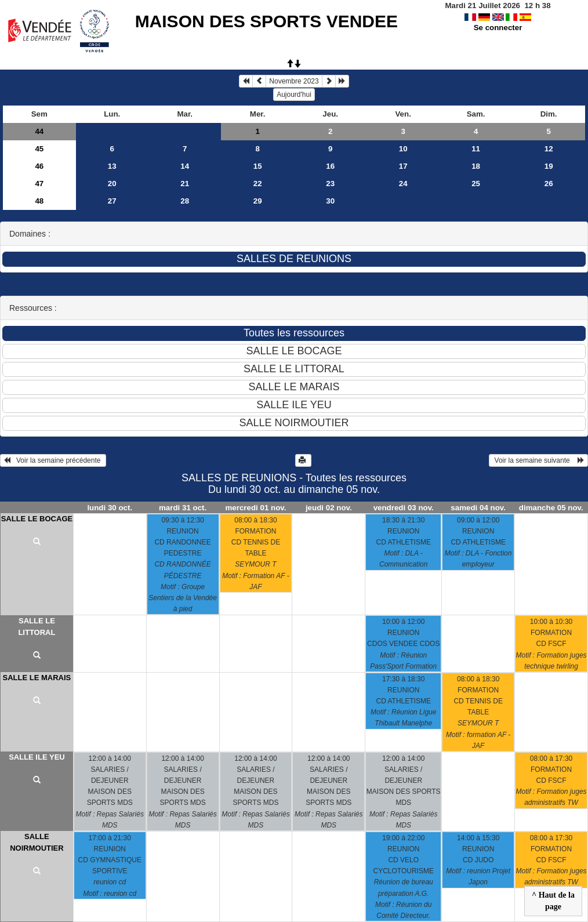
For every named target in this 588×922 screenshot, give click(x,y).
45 (39, 149)
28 (185, 201)
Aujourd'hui (294, 95)
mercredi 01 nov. (255, 508)
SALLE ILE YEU (37, 757)
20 (112, 184)
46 (39, 166)
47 (39, 184)
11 (476, 149)
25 (476, 184)
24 (403, 184)
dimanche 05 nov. (551, 508)
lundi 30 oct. (110, 508)
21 (185, 184)
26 (549, 184)
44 (39, 131)
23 (330, 184)
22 (258, 184)
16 (330, 166)
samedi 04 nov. (478, 508)
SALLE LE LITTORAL (37, 627)
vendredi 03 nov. (404, 508)
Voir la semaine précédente (53, 460)
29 (258, 201)
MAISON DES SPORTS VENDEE (266, 21)
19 (549, 166)
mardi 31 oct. (183, 508)
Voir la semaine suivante (538, 460)
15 (258, 166)
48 (39, 201)
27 (112, 201)
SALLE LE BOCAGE (37, 519)
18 (476, 166)
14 (185, 166)
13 (112, 166)
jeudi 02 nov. (329, 508)
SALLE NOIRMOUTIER (37, 842)
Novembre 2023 (294, 81)
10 (403, 149)
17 (403, 166)
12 (549, 149)
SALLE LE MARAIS (37, 678)
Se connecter (498, 28)
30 (330, 201)
